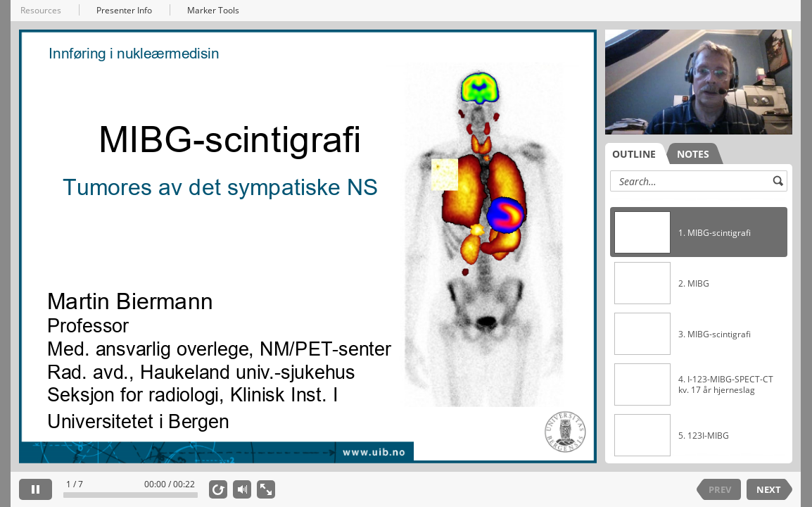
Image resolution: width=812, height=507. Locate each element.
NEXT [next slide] (769, 489)
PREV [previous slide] (720, 489)
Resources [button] (41, 10)
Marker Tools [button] (213, 10)
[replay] (218, 489)
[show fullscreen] (266, 489)
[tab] (637, 154)
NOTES (693, 154)
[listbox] (699, 327)
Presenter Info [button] (124, 10)
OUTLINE (634, 154)
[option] (699, 232)
